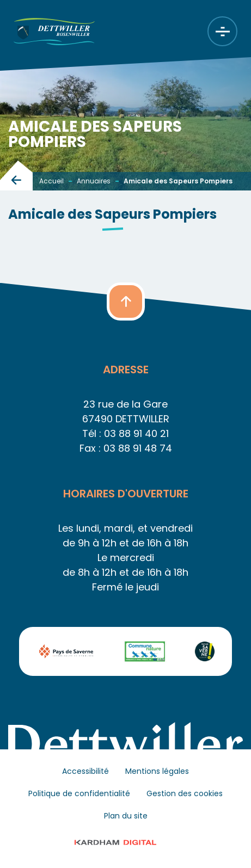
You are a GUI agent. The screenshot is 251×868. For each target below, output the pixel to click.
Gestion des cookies (185, 793)
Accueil (51, 181)
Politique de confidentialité (79, 793)
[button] (126, 301)
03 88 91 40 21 (136, 433)
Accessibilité (85, 771)
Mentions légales (157, 771)
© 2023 (125, 842)
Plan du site (126, 816)
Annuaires (94, 181)
